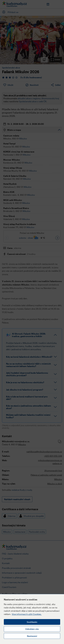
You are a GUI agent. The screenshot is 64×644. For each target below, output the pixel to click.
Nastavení (32, 636)
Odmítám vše (32, 629)
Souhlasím (32, 622)
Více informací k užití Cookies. (27, 614)
